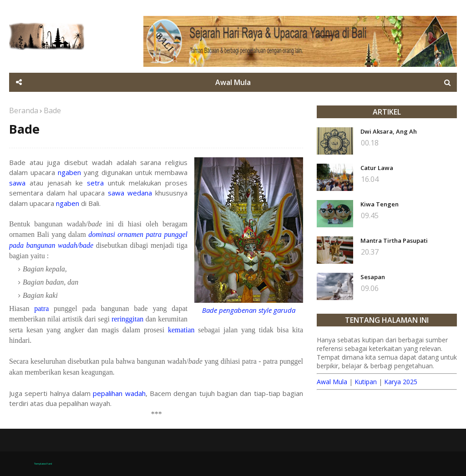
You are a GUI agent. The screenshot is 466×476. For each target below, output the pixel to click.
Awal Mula (332, 382)
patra (41, 308)
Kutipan (366, 382)
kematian (181, 330)
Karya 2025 (401, 382)
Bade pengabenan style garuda (249, 310)
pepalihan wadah (119, 393)
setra (95, 183)
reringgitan (127, 319)
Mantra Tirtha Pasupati (394, 241)
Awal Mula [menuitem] (233, 82)
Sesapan (373, 277)
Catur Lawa (377, 168)
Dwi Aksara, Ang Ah (389, 131)
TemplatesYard (43, 464)
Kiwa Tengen (380, 204)
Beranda (24, 110)
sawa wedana (130, 193)
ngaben (69, 172)
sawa (17, 183)
